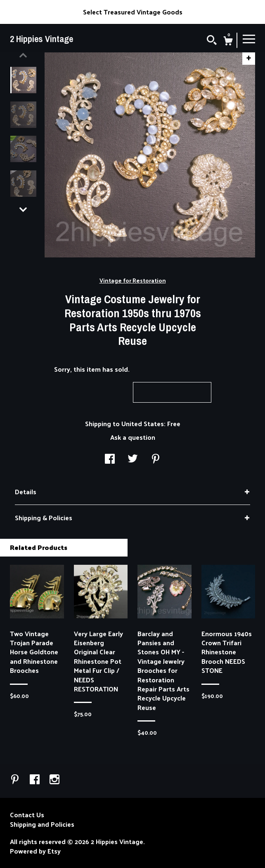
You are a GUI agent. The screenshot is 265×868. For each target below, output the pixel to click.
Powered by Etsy (35, 851)
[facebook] (35, 780)
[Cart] (228, 42)
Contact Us (27, 815)
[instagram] (54, 780)
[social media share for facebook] (110, 459)
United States (143, 423)
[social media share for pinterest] (156, 459)
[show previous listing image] (23, 55)
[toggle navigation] (249, 38)
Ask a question (133, 437)
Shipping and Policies (42, 824)
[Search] (212, 41)
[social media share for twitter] (133, 459)
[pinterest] (16, 780)
